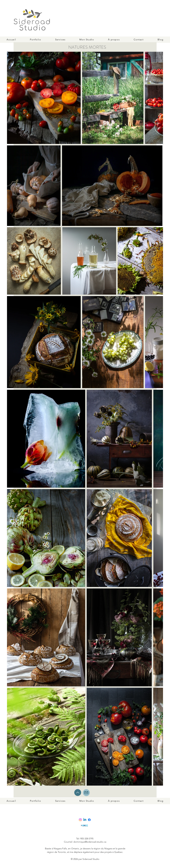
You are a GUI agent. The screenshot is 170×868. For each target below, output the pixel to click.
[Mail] (86, 793)
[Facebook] (89, 820)
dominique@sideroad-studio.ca (90, 842)
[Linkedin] (85, 820)
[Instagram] (80, 820)
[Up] (78, 793)
